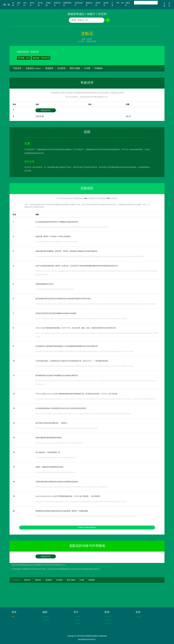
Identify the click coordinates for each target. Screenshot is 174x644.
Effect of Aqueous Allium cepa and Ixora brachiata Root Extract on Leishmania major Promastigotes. (72, 487)
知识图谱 (106, 4)
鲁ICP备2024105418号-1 (87, 640)
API (122, 3)
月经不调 (40, 116)
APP (118, 3)
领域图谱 (49, 68)
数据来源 (46, 617)
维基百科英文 (23, 52)
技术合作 (77, 620)
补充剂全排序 (79, 4)
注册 (164, 5)
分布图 (87, 68)
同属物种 (99, 68)
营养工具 (32, 4)
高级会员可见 (46, 110)
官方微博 (108, 620)
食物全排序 (89, 4)
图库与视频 (75, 68)
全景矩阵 (98, 4)
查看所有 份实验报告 (87, 527)
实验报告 (33, 68)
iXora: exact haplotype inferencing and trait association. (56, 472)
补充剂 (25, 4)
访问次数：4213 (24, 58)
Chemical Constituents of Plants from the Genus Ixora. (55, 289)
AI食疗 (19, 4)
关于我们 (77, 617)
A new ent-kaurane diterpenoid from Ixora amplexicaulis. (56, 458)
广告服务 (77, 623)
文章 (112, 4)
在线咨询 (108, 623)
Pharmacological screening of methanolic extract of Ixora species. (59, 443)
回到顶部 (16, 580)
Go (136, 7)
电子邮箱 (108, 617)
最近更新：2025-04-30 (41, 58)
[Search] (146, 3)
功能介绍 (128, 4)
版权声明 (46, 620)
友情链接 (139, 617)
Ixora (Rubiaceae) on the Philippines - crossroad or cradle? (56, 242)
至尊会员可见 (91, 41)
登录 (169, 5)
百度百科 (35, 52)
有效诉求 (17, 68)
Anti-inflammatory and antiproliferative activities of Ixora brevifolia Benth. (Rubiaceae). (67, 428)
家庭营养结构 (67, 4)
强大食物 (40, 4)
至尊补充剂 (57, 4)
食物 (14, 4)
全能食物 (48, 4)
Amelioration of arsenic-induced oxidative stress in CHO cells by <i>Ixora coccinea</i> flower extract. (72, 227)
